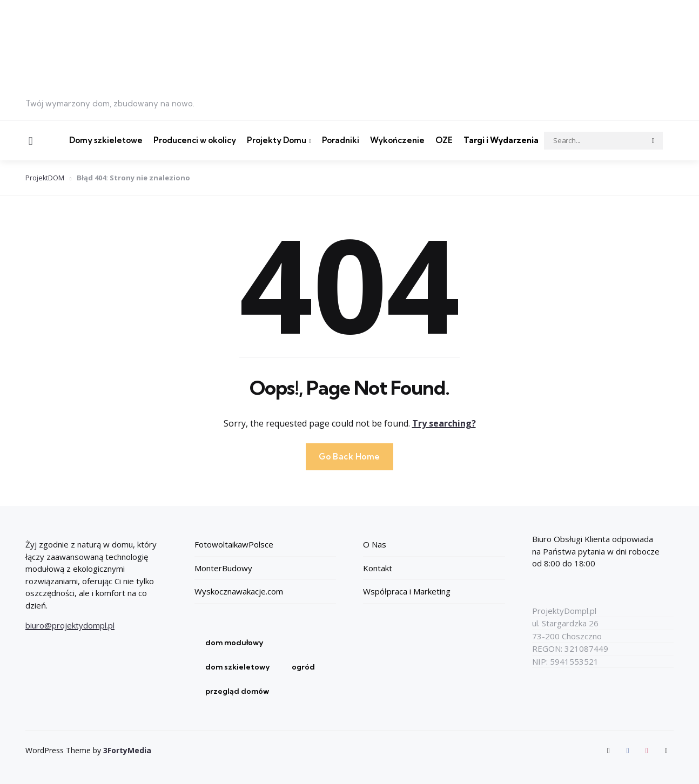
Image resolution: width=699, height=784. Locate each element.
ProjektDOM (45, 178)
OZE (444, 140)
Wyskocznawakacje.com (239, 591)
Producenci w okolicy (195, 140)
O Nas (375, 544)
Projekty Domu (277, 140)
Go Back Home (349, 456)
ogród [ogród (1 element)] (303, 667)
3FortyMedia (127, 750)
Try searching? (444, 423)
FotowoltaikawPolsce (234, 544)
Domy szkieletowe (106, 140)
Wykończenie (397, 140)
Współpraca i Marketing (407, 591)
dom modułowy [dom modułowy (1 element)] (234, 643)
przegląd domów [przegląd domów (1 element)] (237, 691)
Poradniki (341, 140)
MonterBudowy (223, 568)
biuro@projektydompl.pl (70, 625)
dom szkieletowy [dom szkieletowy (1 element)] (238, 667)
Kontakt (378, 568)
